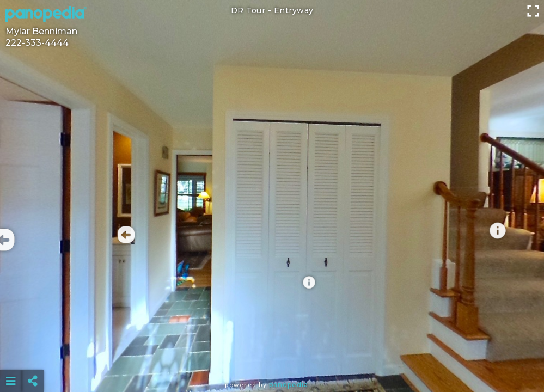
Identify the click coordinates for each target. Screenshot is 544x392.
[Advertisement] (272, 354)
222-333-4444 (37, 43)
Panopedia (289, 385)
